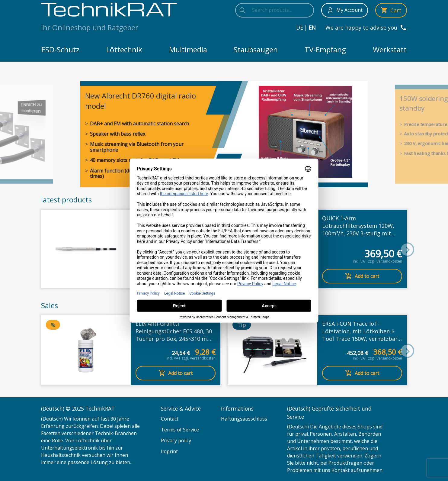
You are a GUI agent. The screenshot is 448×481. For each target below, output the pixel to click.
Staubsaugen (256, 49)
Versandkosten (389, 261)
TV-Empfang (325, 49)
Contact (170, 419)
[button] (407, 250)
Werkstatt (390, 49)
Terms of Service (180, 430)
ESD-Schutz (60, 49)
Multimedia (188, 49)
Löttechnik (124, 49)
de (300, 27)
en (312, 27)
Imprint (169, 451)
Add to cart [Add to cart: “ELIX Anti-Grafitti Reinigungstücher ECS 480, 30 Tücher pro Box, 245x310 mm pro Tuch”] (176, 373)
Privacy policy (176, 441)
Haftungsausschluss (244, 419)
